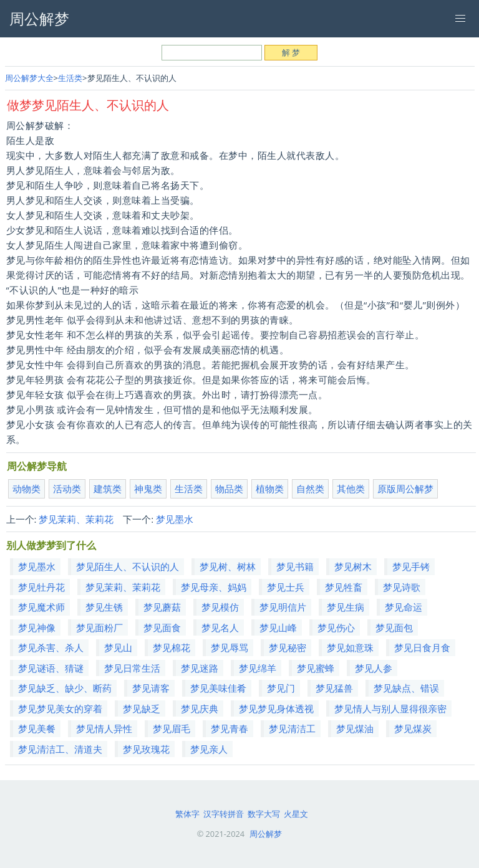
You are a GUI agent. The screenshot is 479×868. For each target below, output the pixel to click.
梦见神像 (37, 627)
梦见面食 (162, 627)
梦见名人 (220, 627)
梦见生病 (346, 607)
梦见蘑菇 (162, 607)
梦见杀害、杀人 (51, 647)
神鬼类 (148, 489)
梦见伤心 (336, 627)
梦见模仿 (220, 607)
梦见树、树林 (228, 566)
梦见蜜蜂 (316, 668)
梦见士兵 (286, 587)
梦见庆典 (200, 708)
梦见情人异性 (104, 728)
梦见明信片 (283, 607)
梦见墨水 (175, 519)
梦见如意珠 (350, 647)
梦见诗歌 (402, 587)
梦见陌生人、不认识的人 (128, 566)
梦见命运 (404, 607)
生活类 (70, 78)
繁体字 (187, 814)
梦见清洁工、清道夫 (60, 749)
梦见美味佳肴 (218, 688)
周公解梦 (266, 834)
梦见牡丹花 (41, 587)
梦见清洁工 (292, 728)
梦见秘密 (288, 647)
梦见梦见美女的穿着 (60, 708)
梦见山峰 (278, 627)
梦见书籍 (295, 566)
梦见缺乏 (142, 708)
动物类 (27, 489)
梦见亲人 (209, 749)
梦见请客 (151, 688)
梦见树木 (353, 566)
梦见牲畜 (344, 587)
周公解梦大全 (29, 78)
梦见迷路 (200, 668)
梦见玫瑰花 (146, 749)
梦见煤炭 (413, 728)
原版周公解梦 (405, 489)
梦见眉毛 (172, 728)
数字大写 (264, 814)
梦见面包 (394, 627)
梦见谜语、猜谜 (51, 668)
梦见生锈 (104, 607)
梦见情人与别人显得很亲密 (390, 708)
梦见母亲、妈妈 (214, 587)
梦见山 (118, 647)
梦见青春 (230, 728)
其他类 (351, 489)
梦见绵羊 (258, 668)
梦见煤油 (355, 728)
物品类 (229, 489)
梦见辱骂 (230, 647)
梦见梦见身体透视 (276, 708)
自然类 (310, 489)
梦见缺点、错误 (406, 688)
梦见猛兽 (334, 688)
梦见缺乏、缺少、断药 (65, 688)
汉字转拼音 (224, 814)
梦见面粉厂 (99, 627)
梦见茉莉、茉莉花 (76, 519)
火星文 (296, 814)
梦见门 (281, 688)
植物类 (270, 489)
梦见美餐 (37, 728)
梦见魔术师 (41, 607)
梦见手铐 (411, 566)
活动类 (67, 489)
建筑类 (108, 489)
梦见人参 (374, 668)
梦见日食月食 (422, 647)
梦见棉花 (172, 647)
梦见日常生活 (132, 668)
